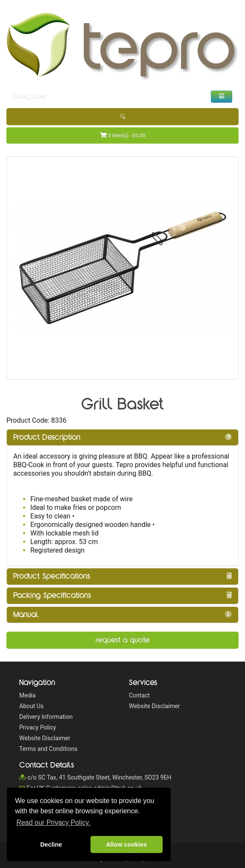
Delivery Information (46, 717)
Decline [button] (51, 844)
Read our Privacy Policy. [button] (53, 822)
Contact (139, 695)
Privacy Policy (38, 727)
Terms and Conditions (48, 749)
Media (28, 695)
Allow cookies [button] (126, 844)
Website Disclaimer (45, 738)
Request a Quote (123, 640)
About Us (31, 706)
